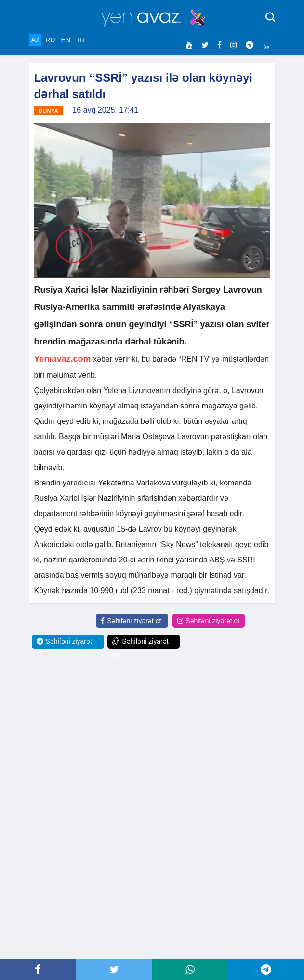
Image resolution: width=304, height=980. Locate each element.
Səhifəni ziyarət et (131, 621)
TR (81, 40)
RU (50, 40)
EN (65, 40)
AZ (36, 40)
